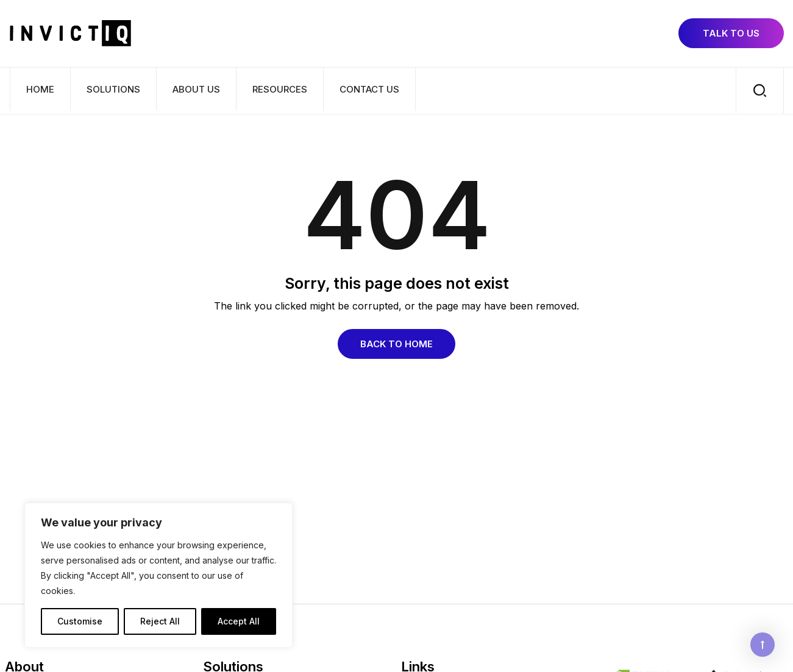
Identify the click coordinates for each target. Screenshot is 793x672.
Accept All (239, 621)
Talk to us (731, 33)
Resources (280, 89)
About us (196, 89)
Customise (80, 621)
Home (40, 89)
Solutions (113, 89)
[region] (158, 575)
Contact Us (369, 89)
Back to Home (396, 344)
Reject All (160, 621)
